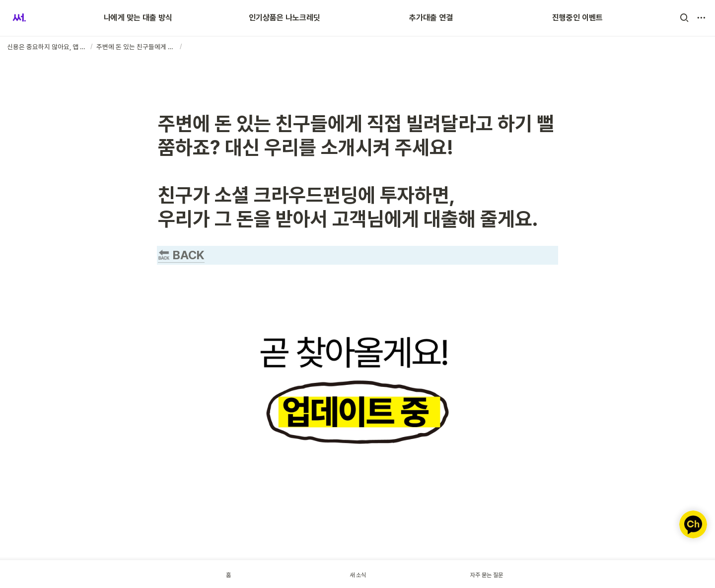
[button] (684, 18)
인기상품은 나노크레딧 (285, 18)
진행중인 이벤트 (577, 18)
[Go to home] (19, 18)
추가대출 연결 (431, 18)
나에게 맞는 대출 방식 (138, 18)
